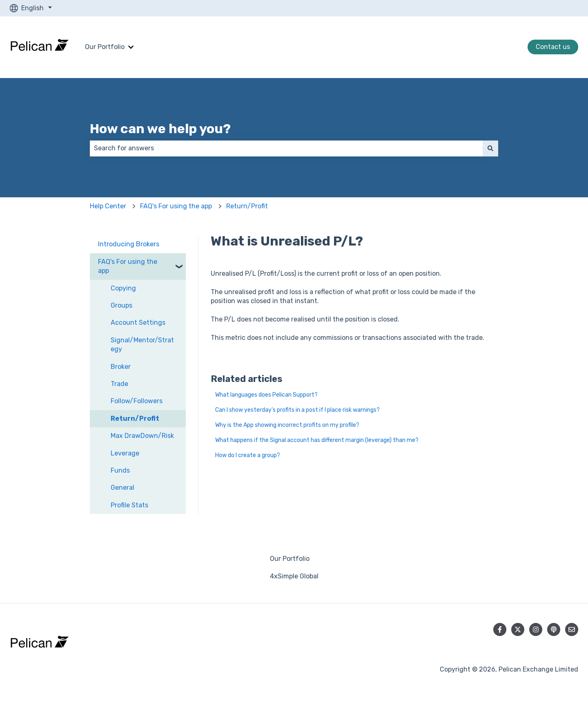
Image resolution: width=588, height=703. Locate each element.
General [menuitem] (122, 488)
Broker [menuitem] (121, 367)
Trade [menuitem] (119, 384)
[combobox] (286, 148)
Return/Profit (247, 206)
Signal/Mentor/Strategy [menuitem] (142, 345)
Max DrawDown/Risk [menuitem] (142, 436)
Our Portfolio (105, 47)
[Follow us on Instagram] (536, 629)
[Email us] (572, 629)
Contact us (553, 47)
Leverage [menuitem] (125, 453)
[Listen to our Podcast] (554, 629)
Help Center (108, 206)
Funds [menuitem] (120, 470)
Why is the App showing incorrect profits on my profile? (287, 425)
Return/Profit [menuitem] (135, 418)
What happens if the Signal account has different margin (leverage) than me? (317, 440)
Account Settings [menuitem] (138, 322)
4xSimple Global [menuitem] (294, 576)
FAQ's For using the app (176, 206)
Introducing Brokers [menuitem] (129, 244)
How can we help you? (160, 129)
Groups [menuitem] (121, 305)
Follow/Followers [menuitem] (137, 401)
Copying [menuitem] (123, 288)
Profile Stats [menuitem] (129, 505)
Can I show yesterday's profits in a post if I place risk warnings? (297, 410)
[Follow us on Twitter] (518, 629)
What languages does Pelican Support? (266, 395)
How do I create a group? (248, 455)
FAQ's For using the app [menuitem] (128, 266)
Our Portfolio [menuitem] (290, 559)
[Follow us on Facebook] (500, 629)
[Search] (490, 148)
